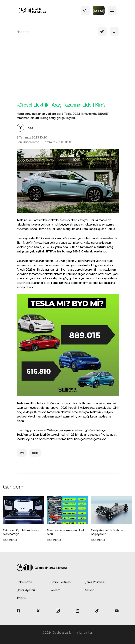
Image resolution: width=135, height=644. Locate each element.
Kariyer (89, 590)
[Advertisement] (68, 72)
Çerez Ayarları (26, 590)
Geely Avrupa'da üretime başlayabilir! (107, 532)
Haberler (23, 32)
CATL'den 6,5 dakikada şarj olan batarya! (21, 532)
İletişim (21, 598)
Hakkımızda (24, 582)
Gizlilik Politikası (61, 582)
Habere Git (10, 540)
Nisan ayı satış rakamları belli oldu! (66, 532)
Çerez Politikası (94, 582)
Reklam (55, 590)
